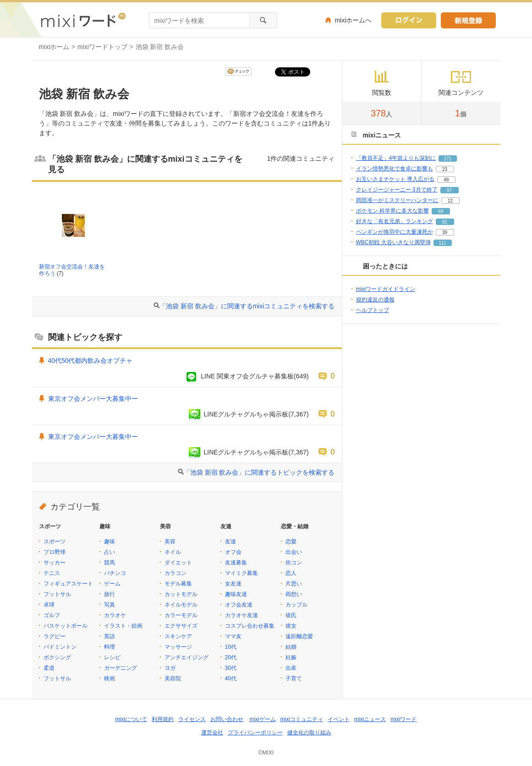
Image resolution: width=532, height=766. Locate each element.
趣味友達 (236, 594)
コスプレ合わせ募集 (250, 626)
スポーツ (55, 542)
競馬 (110, 563)
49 (446, 180)
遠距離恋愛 (299, 636)
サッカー (55, 563)
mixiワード (403, 719)
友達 (230, 542)
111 (443, 243)
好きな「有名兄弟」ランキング (395, 221)
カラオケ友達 (241, 615)
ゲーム (112, 584)
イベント (339, 719)
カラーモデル (181, 615)
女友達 (233, 584)
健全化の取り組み (309, 733)
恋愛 (291, 542)
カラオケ (115, 615)
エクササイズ (181, 626)
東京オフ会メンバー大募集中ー (93, 399)
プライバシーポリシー (255, 733)
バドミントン (60, 647)
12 (450, 201)
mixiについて (131, 719)
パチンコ (115, 573)
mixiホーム (54, 47)
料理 (110, 647)
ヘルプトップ (373, 310)
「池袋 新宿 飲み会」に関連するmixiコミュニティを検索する (247, 306)
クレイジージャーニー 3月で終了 (397, 190)
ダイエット (178, 563)
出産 (291, 668)
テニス (52, 573)
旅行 (110, 594)
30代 (231, 668)
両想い (294, 594)
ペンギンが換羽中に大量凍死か (395, 232)
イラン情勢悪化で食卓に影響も (395, 169)
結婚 (291, 647)
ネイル (173, 552)
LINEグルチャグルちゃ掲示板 (246, 414)
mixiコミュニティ (302, 719)
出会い (294, 552)
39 (445, 233)
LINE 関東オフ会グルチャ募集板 (247, 376)
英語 (110, 636)
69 (441, 211)
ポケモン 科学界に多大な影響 (392, 211)
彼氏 (291, 615)
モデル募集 (178, 584)
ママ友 (233, 636)
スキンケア (178, 636)
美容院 (173, 678)
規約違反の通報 (375, 300)
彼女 (291, 626)
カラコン (176, 573)
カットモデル (181, 594)
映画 (110, 678)
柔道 (49, 668)
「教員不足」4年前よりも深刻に (396, 158)
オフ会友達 (239, 605)
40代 (231, 678)
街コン (294, 563)
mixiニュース (370, 719)
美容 (170, 542)
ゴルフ (52, 615)
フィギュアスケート (68, 584)
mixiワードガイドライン (386, 289)
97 (449, 190)
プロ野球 (55, 552)
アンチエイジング (186, 657)
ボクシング (57, 657)
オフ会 (233, 552)
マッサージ (178, 647)
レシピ (112, 657)
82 (445, 222)
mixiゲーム (262, 719)
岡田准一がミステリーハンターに (397, 200)
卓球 (49, 605)
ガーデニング (121, 668)
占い (110, 552)
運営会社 (212, 733)
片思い (294, 584)
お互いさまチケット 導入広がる (395, 179)
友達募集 (236, 563)
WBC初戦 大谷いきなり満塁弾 (393, 242)
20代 (231, 657)
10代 (231, 647)
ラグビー (55, 636)
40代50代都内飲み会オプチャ (90, 361)
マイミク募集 (241, 573)
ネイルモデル (181, 605)
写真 (110, 605)
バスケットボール (66, 626)
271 (448, 159)
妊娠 (291, 657)
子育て (294, 678)
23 (445, 169)
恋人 (291, 573)
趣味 (110, 542)
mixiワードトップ (102, 47)
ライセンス (192, 719)
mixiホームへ (354, 20)
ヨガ (170, 668)
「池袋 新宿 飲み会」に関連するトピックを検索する (259, 472)
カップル (296, 605)
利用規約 (163, 719)
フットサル (57, 594)
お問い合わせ (227, 719)
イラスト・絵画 (123, 626)
